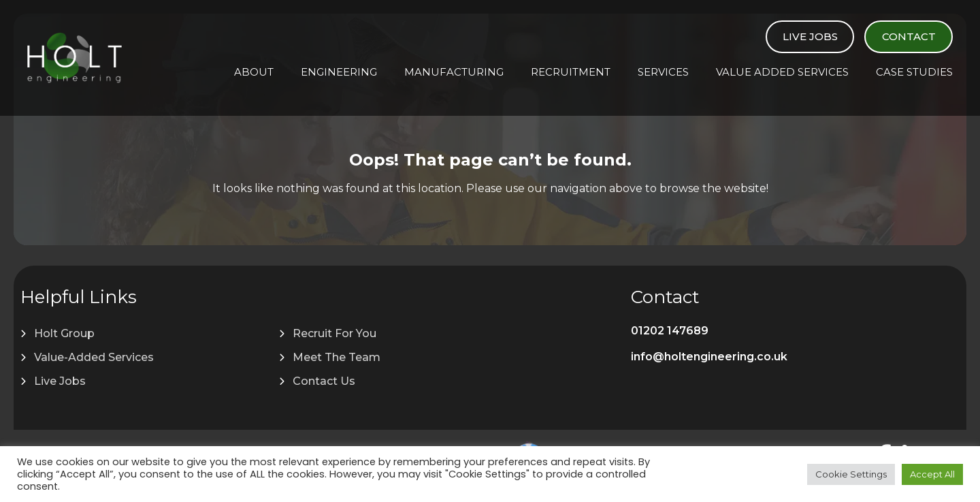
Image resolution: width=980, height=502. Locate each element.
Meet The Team (337, 357)
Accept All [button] (932, 474)
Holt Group (64, 333)
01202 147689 (670, 331)
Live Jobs (810, 36)
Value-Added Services (94, 357)
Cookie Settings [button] (851, 474)
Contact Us (324, 381)
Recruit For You (334, 333)
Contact (909, 36)
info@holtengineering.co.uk (709, 357)
